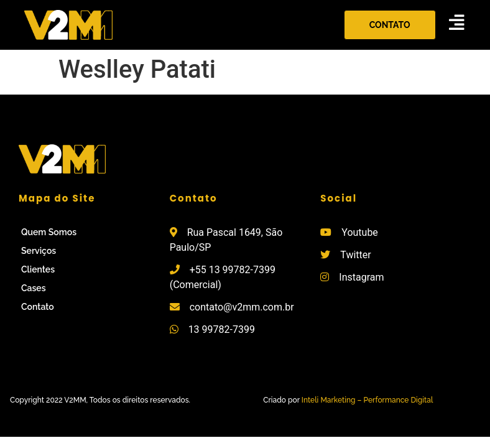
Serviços (39, 251)
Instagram (361, 277)
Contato (38, 307)
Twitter (355, 255)
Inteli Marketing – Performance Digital (367, 400)
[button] (390, 25)
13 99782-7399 (222, 329)
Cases (34, 288)
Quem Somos (49, 232)
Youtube (360, 232)
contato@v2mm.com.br (242, 307)
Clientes (38, 269)
